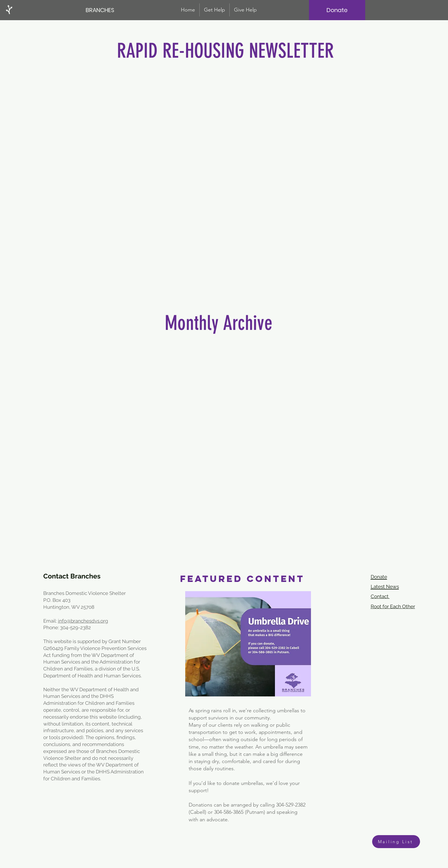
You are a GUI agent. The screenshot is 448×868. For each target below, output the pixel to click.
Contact (380, 596)
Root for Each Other (393, 606)
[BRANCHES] (100, 10)
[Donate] (337, 10)
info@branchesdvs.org (83, 621)
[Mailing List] (396, 842)
